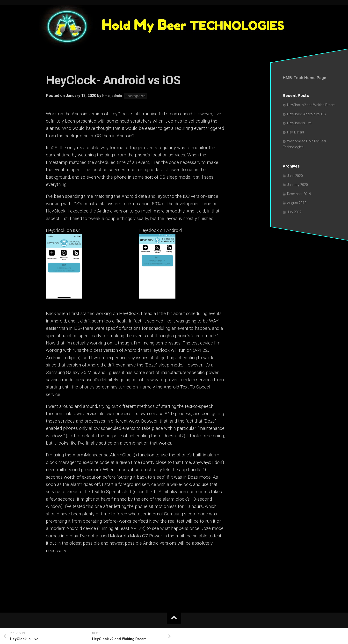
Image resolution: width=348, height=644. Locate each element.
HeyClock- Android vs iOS (306, 114)
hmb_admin (113, 96)
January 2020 (297, 185)
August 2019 (297, 203)
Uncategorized (137, 96)
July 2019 (294, 212)
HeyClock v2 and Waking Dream (311, 105)
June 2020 (295, 176)
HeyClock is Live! (300, 123)
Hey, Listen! (295, 132)
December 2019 (299, 194)
